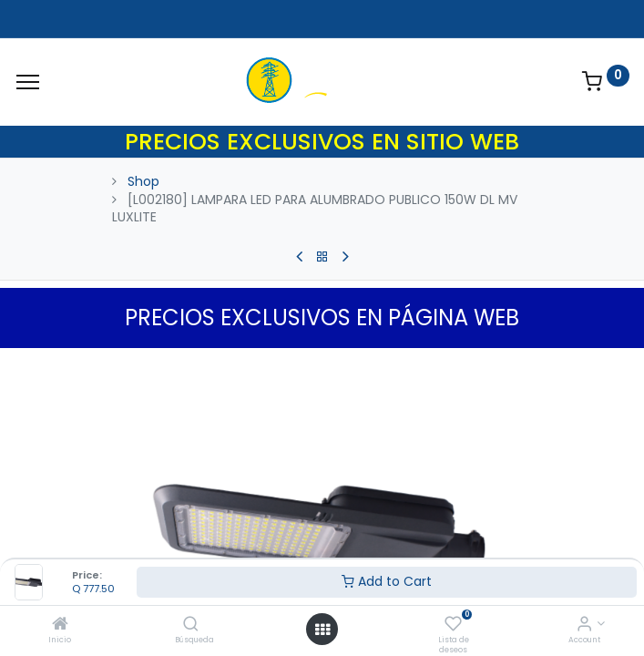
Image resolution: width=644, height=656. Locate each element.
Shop (143, 181)
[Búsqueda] (191, 625)
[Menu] (28, 82)
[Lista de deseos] (453, 625)
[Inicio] (60, 625)
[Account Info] (584, 625)
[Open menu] (322, 630)
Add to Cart (387, 581)
